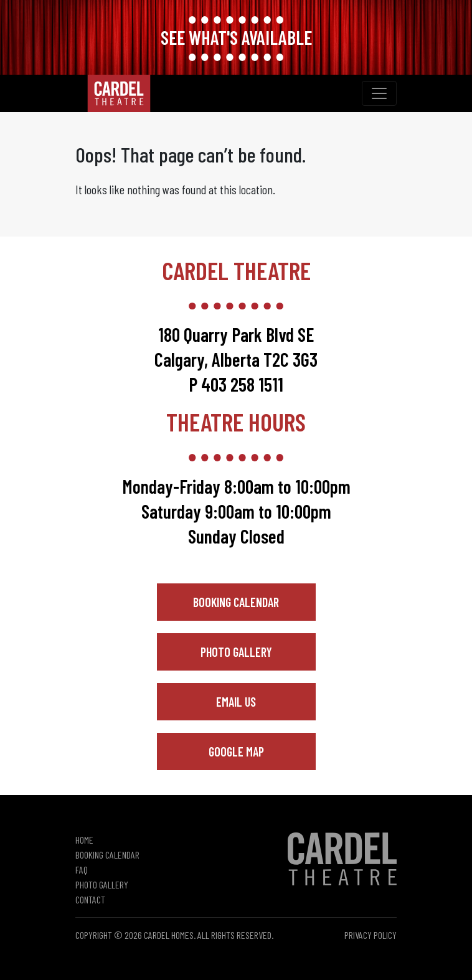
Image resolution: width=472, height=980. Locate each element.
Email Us (236, 702)
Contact (90, 899)
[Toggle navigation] (379, 93)
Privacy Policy (371, 935)
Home (84, 840)
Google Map (236, 751)
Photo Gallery (236, 652)
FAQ (82, 869)
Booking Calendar (236, 602)
